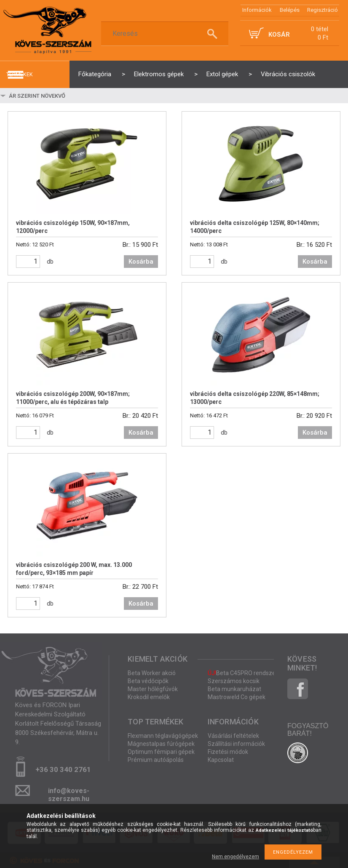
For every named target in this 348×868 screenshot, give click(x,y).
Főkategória (95, 74)
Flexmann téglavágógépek (163, 736)
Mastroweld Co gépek (237, 697)
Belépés (290, 10)
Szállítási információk (236, 744)
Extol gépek (222, 74)
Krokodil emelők (149, 697)
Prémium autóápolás (156, 760)
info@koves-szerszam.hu (69, 793)
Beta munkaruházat (234, 689)
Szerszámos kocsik (234, 681)
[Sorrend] (58, 96)
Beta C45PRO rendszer (243, 673)
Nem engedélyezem (236, 857)
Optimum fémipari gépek (161, 752)
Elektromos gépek (159, 74)
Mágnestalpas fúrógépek (161, 744)
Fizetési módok (228, 752)
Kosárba (141, 262)
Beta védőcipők (148, 681)
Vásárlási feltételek (233, 736)
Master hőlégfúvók (153, 689)
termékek (20, 75)
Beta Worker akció (152, 673)
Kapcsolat (221, 760)
